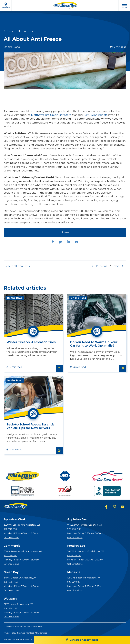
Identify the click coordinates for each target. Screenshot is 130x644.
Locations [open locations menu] (6, 5)
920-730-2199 (74, 529)
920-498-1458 (11, 583)
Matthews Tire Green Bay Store (51, 115)
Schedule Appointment (65, 640)
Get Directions (11, 538)
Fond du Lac (77, 546)
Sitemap (21, 634)
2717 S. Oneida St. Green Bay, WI (20, 578)
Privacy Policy (10, 634)
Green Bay (12, 573)
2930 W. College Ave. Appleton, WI (22, 525)
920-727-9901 (74, 583)
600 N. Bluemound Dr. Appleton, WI (23, 552)
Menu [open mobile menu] (124, 5)
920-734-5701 (11, 529)
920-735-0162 (11, 556)
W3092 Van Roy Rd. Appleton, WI (85, 525)
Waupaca (11, 600)
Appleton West (15, 519)
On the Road (12, 47)
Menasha (74, 573)
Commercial (13, 546)
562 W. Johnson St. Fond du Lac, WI (86, 552)
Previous (99, 266)
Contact (30, 634)
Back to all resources (18, 31)
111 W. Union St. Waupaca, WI (18, 605)
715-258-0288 (10, 609)
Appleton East (78, 519)
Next (119, 266)
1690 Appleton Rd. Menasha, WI (84, 578)
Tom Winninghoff (95, 115)
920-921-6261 (74, 556)
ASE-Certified (41, 634)
